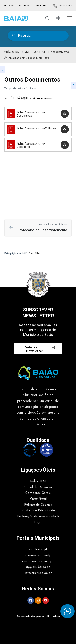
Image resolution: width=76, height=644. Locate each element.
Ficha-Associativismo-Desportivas (31, 114)
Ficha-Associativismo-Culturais (37, 128)
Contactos (40, 6)
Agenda (24, 6)
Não (37, 253)
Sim (31, 253)
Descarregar (65, 115)
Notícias (9, 6)
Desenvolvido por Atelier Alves (38, 617)
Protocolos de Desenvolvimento (41, 227)
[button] (16, 19)
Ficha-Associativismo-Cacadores (31, 145)
